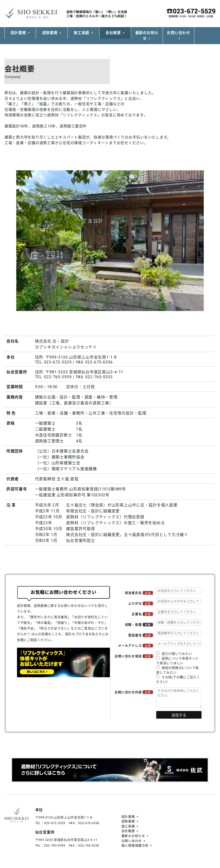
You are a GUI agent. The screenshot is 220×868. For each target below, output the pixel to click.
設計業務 (18, 33)
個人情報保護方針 (135, 845)
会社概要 (113, 33)
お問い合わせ (178, 33)
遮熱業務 (50, 33)
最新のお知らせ (147, 36)
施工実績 (81, 33)
